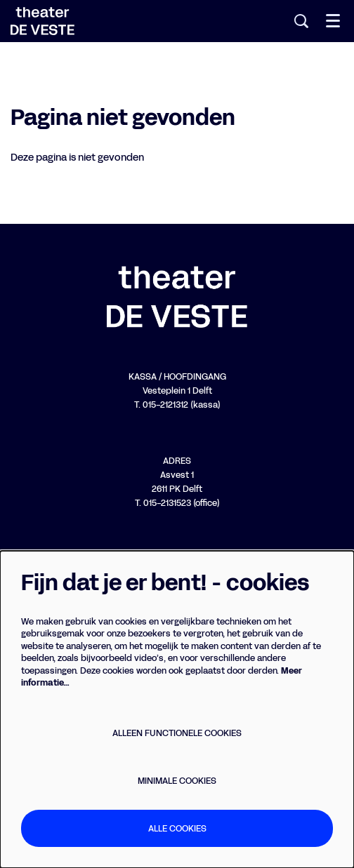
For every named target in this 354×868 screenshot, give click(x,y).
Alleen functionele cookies (177, 733)
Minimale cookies (177, 781)
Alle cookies (177, 828)
